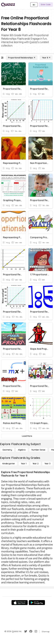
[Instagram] (36, 631)
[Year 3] (47, 464)
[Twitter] (26, 631)
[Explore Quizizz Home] (8, 5)
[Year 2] (35, 464)
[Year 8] (46, 58)
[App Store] (20, 603)
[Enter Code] (46, 5)
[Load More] (27, 436)
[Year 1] (24, 464)
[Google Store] (37, 603)
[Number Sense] (38, 450)
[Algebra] (22, 450)
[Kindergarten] (9, 464)
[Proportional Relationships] (22, 58)
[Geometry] (7, 450)
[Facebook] (31, 631)
